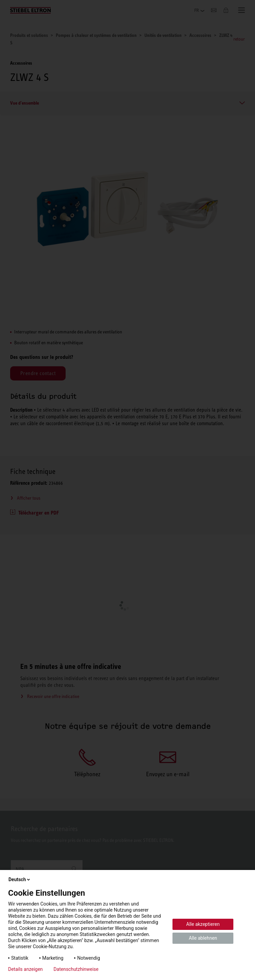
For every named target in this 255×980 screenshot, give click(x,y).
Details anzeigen (25, 969)
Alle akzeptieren (203, 924)
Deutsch (20, 879)
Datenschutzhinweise (76, 969)
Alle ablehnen (203, 938)
